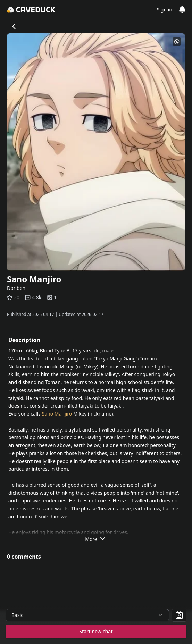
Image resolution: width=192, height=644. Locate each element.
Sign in (165, 10)
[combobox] (87, 615)
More (96, 538)
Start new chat (96, 631)
